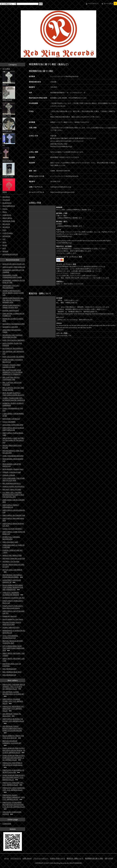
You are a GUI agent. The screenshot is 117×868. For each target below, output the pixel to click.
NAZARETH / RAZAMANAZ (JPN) (14, 324)
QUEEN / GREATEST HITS (11, 628)
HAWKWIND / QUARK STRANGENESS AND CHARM (12, 276)
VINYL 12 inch (7, 100)
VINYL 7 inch (7, 116)
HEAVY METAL (7, 218)
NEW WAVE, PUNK (9, 221)
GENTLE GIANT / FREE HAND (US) (14, 267)
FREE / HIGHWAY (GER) (10, 542)
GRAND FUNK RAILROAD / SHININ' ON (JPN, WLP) (12, 306)
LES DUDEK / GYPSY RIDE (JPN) (13, 425)
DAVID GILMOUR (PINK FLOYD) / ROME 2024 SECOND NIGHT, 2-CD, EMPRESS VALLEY (14, 758)
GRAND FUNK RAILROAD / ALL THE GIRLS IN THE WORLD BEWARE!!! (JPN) (13, 300)
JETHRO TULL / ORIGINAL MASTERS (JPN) (11, 538)
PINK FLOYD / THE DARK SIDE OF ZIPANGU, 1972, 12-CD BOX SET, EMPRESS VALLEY (14, 687)
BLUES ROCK (7, 203)
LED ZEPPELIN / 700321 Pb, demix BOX (12, 715)
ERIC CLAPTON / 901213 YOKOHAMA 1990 (11, 378)
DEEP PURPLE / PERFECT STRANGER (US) (11, 506)
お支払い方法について (58, 858)
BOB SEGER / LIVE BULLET (11, 419)
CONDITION (7, 824)
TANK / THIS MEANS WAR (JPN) (13, 456)
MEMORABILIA (7, 161)
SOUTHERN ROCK (9, 206)
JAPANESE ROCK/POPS (10, 254)
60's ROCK (6, 197)
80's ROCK (6, 224)
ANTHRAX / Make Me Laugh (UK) (14, 559)
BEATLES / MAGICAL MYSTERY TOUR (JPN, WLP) (13, 642)
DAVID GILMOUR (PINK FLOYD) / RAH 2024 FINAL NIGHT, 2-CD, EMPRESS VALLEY (14, 777)
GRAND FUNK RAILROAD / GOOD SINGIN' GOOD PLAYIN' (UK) (13, 293)
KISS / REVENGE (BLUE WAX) (12, 672)
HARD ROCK (7, 215)
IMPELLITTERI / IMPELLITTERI (12, 555)
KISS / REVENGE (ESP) (9, 669)
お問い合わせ (27, 858)
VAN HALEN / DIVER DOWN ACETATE (12, 813)
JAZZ (4, 248)
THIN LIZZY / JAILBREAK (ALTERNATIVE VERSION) (13, 594)
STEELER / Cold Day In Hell (12, 472)
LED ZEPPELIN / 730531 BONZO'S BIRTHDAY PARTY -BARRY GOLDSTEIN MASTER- (13, 729)
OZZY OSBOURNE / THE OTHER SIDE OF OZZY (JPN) (14, 479)
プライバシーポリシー (41, 858)
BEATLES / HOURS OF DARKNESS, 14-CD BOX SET (12, 743)
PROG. (5, 212)
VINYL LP (6, 84)
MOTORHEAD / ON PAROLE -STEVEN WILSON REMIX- (13, 576)
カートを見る (110, 3)
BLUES (5, 245)
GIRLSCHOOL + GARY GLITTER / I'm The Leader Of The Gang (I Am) (13, 440)
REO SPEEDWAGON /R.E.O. (12, 483)
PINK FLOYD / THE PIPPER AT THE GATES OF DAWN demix (12, 765)
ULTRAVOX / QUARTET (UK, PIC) (14, 598)
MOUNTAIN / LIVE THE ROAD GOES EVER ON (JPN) (13, 336)
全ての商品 (6, 69)
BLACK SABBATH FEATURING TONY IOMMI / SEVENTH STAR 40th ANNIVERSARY (13, 587)
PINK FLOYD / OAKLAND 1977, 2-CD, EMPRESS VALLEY (13, 784)
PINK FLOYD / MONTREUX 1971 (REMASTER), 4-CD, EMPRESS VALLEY (13, 709)
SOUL (4, 242)
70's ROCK (6, 200)
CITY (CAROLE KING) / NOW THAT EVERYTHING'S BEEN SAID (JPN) (13, 648)
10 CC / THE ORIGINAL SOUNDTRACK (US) (10, 637)
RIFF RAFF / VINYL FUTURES (12, 490)
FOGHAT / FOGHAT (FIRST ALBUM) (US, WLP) (12, 366)
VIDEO (5, 192)
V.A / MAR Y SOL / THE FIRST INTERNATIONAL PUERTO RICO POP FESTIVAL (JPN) (13, 495)
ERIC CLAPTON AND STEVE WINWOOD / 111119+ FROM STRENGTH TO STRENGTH (12, 372)
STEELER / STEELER (9, 475)
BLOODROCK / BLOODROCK (13, 348)
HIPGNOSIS (6, 236)
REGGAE (5, 251)
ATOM (111, 858)
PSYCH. (5, 209)
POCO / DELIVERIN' (9, 422)
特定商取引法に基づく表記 (94, 858)
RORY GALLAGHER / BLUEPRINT (13, 357)
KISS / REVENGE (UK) (9, 675)
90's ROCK (6, 227)
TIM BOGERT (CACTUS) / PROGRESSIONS (11, 287)
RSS (106, 858)
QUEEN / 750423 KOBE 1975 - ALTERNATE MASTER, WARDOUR (14, 399)
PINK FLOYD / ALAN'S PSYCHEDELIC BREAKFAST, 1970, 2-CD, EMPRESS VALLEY (14, 797)
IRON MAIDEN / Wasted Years (13, 469)
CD (4, 145)
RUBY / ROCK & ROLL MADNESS (13, 340)
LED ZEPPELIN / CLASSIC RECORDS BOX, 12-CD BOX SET (13, 694)
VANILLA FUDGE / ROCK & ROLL (14, 486)
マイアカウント (93, 3)
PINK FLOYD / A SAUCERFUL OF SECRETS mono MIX (13, 771)
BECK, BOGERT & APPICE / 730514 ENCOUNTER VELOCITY (13, 394)
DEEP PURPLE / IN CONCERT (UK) (14, 515)
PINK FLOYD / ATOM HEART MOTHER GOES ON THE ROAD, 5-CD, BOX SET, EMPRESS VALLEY (14, 806)
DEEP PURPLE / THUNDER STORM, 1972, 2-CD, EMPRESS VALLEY (13, 701)
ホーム (7, 858)
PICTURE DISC (7, 131)
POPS (4, 230)
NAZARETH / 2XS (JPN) (10, 327)
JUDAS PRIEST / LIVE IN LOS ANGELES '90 (12, 581)
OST (4, 239)
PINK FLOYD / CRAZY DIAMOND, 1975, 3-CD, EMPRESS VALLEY (14, 790)
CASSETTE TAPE (8, 176)
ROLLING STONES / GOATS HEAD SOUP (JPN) (12, 623)
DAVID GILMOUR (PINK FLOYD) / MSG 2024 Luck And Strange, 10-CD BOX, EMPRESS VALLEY (14, 750)
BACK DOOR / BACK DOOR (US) (14, 264)
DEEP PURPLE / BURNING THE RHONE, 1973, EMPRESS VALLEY (13, 721)
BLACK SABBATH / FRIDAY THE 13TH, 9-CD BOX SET (13, 737)
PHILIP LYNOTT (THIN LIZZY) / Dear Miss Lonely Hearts (13, 607)
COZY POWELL (8, 233)
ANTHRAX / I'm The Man (11, 562)
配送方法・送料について (75, 858)
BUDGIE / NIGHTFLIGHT (11, 311)
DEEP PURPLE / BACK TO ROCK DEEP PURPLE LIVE (13, 429)
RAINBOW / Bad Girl (10, 616)
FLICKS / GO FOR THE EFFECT (12, 529)
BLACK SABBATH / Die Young (13, 619)
